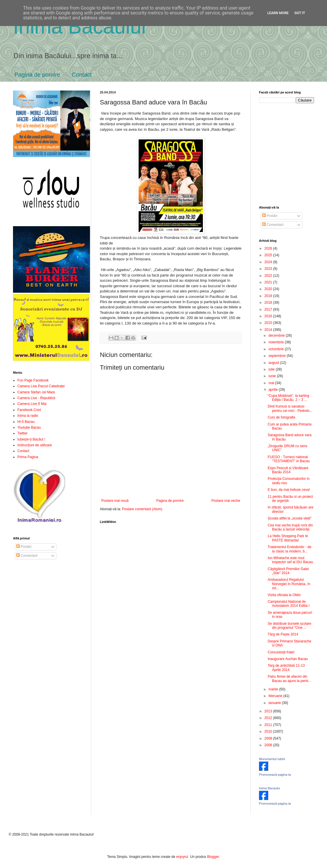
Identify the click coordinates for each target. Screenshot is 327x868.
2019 (269, 296)
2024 (269, 262)
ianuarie (275, 703)
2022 (269, 276)
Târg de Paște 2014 (283, 634)
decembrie (277, 336)
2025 (269, 255)
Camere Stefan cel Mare (36, 392)
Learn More (278, 13)
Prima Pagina (28, 457)
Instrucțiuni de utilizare (35, 445)
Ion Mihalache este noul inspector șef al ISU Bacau (290, 560)
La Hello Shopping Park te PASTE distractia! (288, 538)
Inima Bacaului (269, 788)
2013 (269, 711)
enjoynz (182, 857)
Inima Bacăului (79, 27)
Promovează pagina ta (275, 775)
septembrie (278, 356)
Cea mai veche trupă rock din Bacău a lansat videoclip (290, 527)
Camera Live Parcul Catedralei (41, 386)
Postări (24, 547)
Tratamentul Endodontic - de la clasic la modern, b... (290, 549)
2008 (269, 745)
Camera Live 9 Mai (32, 404)
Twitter (22, 433)
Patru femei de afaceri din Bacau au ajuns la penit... (289, 679)
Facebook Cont (29, 410)
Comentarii (27, 556)
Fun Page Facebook (33, 380)
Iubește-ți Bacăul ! (31, 439)
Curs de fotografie (281, 417)
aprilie (274, 390)
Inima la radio (28, 416)
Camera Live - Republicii (36, 398)
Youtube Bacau (29, 427)
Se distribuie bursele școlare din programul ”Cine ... (290, 626)
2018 (269, 303)
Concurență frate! (281, 652)
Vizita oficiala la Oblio (284, 595)
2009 (269, 738)
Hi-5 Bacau (26, 422)
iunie (273, 376)
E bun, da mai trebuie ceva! (289, 490)
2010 (269, 731)
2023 (269, 269)
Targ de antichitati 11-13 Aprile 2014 (286, 668)
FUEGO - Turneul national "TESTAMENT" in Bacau (289, 459)
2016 (269, 316)
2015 (269, 323)
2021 (269, 282)
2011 (269, 725)
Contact (82, 75)
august (274, 363)
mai (272, 383)
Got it (300, 13)
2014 (269, 330)
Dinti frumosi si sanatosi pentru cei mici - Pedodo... (290, 408)
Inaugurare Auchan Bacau (288, 659)
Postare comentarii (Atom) (142, 509)
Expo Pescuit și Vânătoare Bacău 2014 (288, 470)
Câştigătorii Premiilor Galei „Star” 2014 (288, 571)
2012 (269, 718)
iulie (272, 369)
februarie (276, 696)
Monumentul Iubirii (272, 759)
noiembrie (277, 342)
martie (274, 689)
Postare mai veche (226, 501)
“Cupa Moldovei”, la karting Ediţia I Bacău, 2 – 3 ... (288, 398)
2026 (269, 248)
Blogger (213, 857)
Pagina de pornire (37, 75)
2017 (269, 309)
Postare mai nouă (115, 501)
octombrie (277, 349)
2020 (269, 289)
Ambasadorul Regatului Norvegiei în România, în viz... (289, 584)
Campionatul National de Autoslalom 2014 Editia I (289, 604)
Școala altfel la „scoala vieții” (290, 518)
